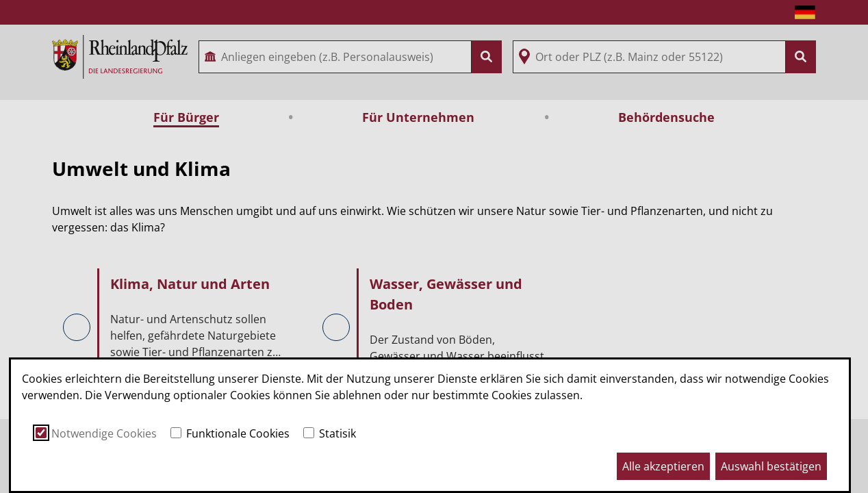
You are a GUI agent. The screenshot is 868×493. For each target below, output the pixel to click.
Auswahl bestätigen (771, 466)
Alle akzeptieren (663, 466)
